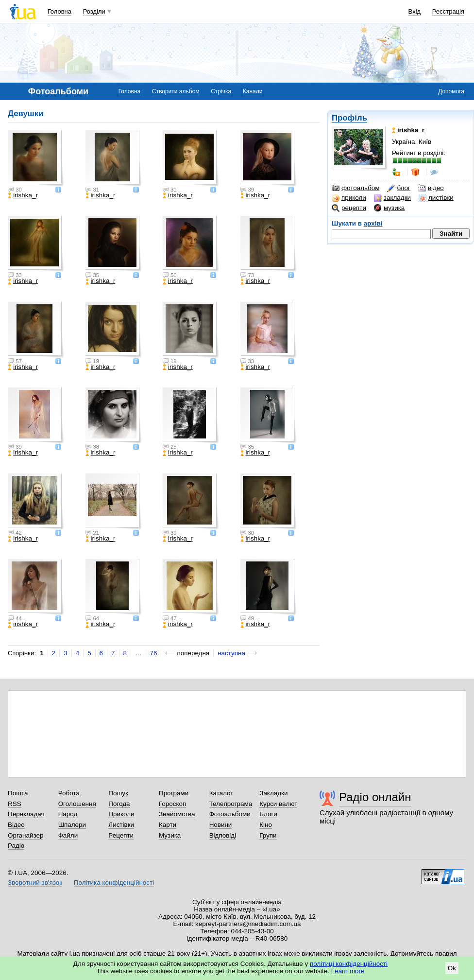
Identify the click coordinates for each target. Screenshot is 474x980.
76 (154, 653)
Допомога (451, 91)
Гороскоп (172, 804)
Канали (253, 91)
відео (431, 188)
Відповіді (223, 835)
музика (389, 208)
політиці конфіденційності (349, 964)
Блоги (268, 814)
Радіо (16, 846)
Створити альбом (176, 91)
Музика (170, 835)
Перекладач (26, 814)
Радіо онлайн (375, 797)
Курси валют (278, 804)
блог (398, 188)
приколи (349, 198)
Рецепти (121, 835)
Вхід (415, 11)
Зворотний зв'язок (35, 883)
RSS (15, 804)
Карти (168, 825)
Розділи (94, 11)
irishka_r (23, 195)
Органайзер (25, 835)
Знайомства (177, 814)
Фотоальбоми (230, 814)
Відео (16, 825)
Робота (69, 793)
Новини (221, 825)
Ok (452, 968)
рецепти (349, 208)
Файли (68, 835)
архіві (373, 223)
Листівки (121, 825)
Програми (174, 793)
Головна (59, 11)
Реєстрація (448, 11)
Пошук (118, 793)
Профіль (349, 118)
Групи (268, 835)
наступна (231, 653)
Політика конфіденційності (114, 883)
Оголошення (77, 804)
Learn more (348, 971)
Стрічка (221, 91)
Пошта (18, 793)
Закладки (273, 793)
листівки (436, 198)
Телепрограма (231, 804)
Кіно (266, 825)
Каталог (221, 793)
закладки (392, 198)
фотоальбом (355, 188)
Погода (119, 804)
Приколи (121, 814)
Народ (68, 814)
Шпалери (72, 825)
